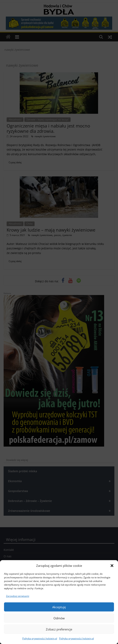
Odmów (59, 618)
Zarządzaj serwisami (18, 596)
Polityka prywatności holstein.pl (40, 638)
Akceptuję (59, 607)
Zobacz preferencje (59, 629)
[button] (112, 566)
